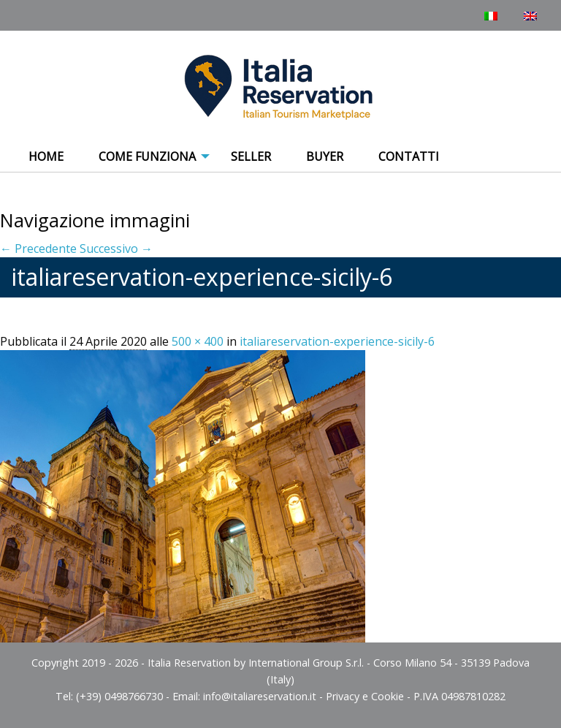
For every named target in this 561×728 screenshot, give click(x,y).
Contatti (409, 156)
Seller (251, 156)
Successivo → (116, 249)
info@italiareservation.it (260, 696)
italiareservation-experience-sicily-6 (337, 341)
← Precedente (38, 249)
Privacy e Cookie (365, 696)
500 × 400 (198, 341)
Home (46, 156)
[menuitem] (46, 157)
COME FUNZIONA (147, 156)
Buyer (325, 156)
